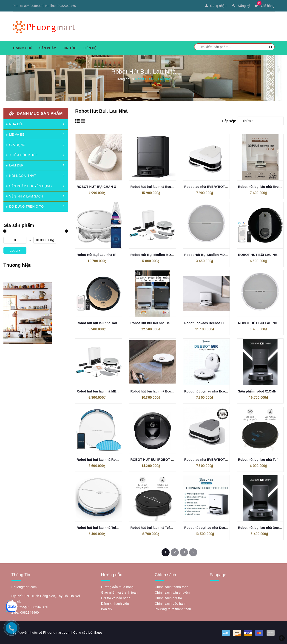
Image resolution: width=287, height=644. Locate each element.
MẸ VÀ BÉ (15, 135)
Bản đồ (106, 609)
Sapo (98, 633)
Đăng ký (241, 6)
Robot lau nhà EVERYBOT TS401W (211, 187)
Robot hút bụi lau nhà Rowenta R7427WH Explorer (116, 460)
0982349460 (33, 6)
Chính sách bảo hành (171, 604)
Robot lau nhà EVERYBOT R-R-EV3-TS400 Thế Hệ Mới (226, 460)
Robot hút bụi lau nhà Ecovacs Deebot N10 (218, 391)
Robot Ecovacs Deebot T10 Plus (209, 323)
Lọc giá (15, 250)
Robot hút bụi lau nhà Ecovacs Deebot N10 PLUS (169, 391)
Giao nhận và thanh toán (119, 592)
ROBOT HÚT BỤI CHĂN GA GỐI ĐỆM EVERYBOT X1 (117, 187)
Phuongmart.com (57, 633)
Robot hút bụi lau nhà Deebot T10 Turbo (216, 528)
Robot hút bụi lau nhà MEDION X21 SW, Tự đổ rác (115, 391)
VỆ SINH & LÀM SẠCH (24, 196)
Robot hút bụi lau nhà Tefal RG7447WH (107, 528)
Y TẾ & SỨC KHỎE (22, 155)
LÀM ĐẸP (15, 165)
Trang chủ (23, 48)
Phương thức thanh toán (173, 609)
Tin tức (70, 48)
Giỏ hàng (264, 6)
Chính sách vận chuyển (172, 592)
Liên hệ (90, 48)
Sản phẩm (48, 48)
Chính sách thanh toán (172, 587)
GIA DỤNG (16, 145)
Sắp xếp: (229, 121)
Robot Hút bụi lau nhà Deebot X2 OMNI (161, 323)
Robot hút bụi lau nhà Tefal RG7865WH (161, 528)
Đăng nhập (216, 6)
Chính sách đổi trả (169, 598)
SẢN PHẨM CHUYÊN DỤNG (29, 186)
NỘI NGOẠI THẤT (21, 176)
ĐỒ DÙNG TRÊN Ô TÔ (25, 206)
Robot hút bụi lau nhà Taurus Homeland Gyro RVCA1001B (122, 323)
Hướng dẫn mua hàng (117, 587)
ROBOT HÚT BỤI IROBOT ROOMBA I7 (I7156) (165, 460)
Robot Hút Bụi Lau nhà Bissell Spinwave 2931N (113, 255)
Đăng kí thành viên (115, 604)
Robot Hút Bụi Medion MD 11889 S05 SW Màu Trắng (225, 255)
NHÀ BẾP (15, 124)
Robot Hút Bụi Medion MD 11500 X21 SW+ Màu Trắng (172, 255)
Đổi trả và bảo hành (116, 598)
